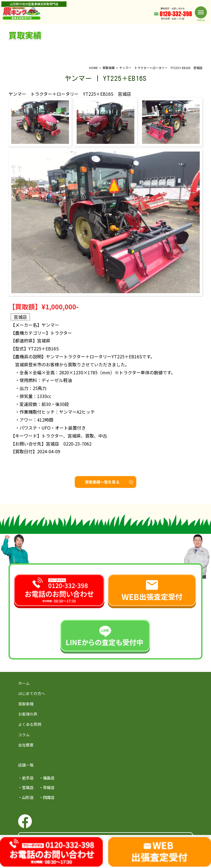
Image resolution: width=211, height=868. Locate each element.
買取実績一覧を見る (109, 482)
